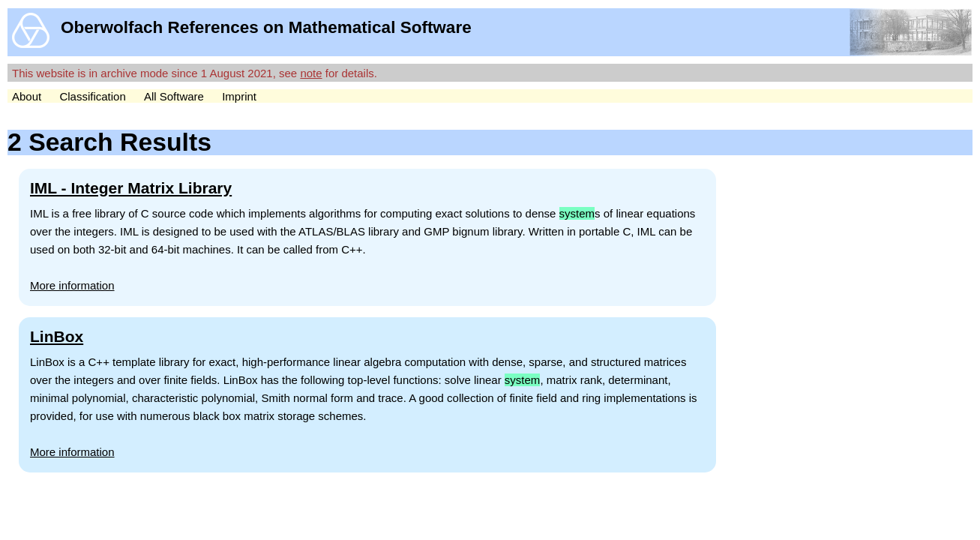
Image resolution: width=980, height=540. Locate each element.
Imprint (239, 96)
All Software (174, 96)
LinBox (57, 336)
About (27, 96)
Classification (92, 96)
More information (72, 285)
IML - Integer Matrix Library (131, 188)
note (311, 73)
